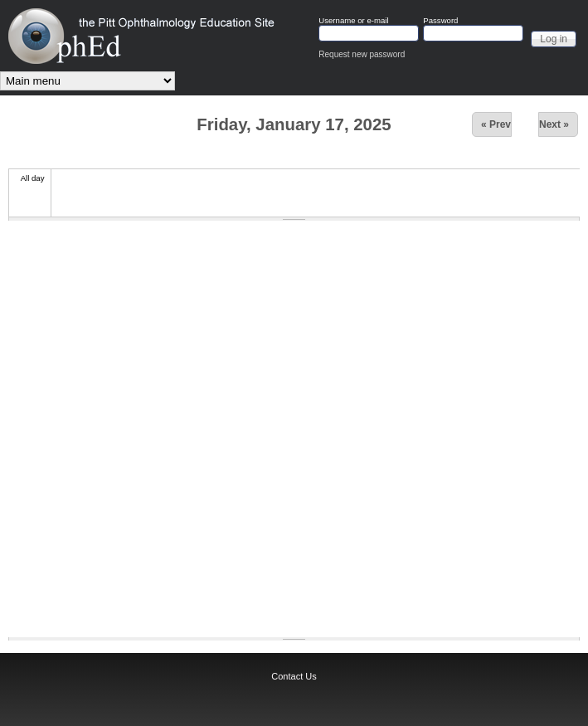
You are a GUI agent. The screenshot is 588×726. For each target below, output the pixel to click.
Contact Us (294, 676)
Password (440, 21)
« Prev (496, 124)
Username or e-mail (353, 21)
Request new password (362, 54)
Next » (554, 124)
